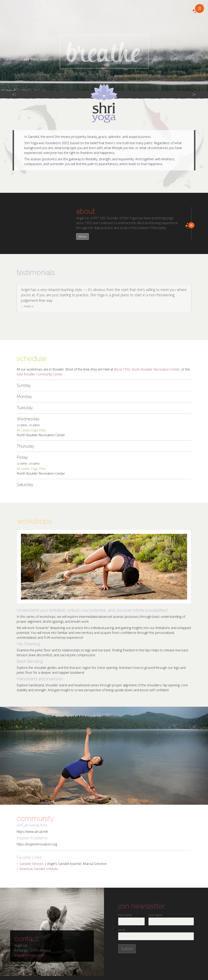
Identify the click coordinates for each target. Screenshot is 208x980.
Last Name (155, 915)
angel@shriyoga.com (29, 955)
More (82, 237)
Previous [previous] (10, 298)
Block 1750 (122, 369)
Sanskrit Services (32, 864)
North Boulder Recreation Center (156, 369)
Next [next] (198, 298)
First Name (125, 915)
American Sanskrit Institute (39, 869)
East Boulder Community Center (40, 374)
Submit (127, 949)
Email (121, 930)
